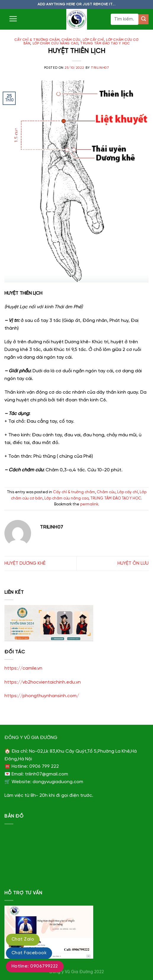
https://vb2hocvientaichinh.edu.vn (43, 682)
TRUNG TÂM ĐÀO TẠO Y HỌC (105, 44)
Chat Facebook (29, 953)
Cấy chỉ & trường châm (37, 40)
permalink (89, 504)
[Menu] (13, 19)
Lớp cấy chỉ (93, 40)
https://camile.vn (23, 668)
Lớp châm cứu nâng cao (55, 44)
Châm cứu (71, 40)
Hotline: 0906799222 (35, 966)
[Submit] (144, 19)
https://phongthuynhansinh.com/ (42, 696)
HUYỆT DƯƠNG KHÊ (25, 563)
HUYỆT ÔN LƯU (133, 563)
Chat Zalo (23, 939)
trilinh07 (100, 68)
